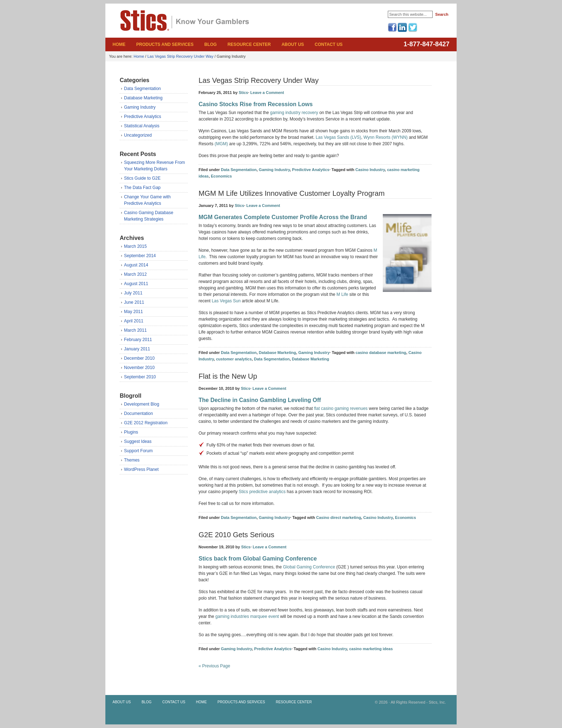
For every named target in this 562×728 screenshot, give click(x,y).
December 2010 (139, 358)
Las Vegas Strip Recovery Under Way (180, 56)
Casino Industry (370, 170)
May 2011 (134, 312)
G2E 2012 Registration (146, 423)
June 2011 (134, 302)
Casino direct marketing (339, 517)
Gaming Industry (140, 107)
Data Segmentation (142, 89)
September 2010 (140, 377)
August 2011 (136, 284)
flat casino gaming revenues (341, 408)
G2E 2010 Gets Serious (236, 535)
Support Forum (138, 451)
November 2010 (139, 368)
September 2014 (140, 256)
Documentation (139, 413)
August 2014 (136, 265)
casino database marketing (381, 353)
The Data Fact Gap (142, 188)
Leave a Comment (268, 93)
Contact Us (329, 44)
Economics (221, 176)
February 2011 (138, 340)
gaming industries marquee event (247, 616)
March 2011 (135, 330)
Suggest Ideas (138, 441)
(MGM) (221, 144)
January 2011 (137, 349)
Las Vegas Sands (332, 137)
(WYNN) (400, 137)
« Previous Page (214, 666)
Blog (211, 44)
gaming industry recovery (294, 113)
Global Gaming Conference (309, 567)
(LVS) (356, 137)
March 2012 (135, 274)
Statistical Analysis (142, 126)
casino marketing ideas (371, 649)
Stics (152, 27)
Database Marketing (143, 98)
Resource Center (249, 44)
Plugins (131, 432)
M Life (342, 294)
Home (119, 44)
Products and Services (165, 44)
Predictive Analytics (142, 117)
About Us (293, 44)
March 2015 (135, 246)
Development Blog (142, 404)
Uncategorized (138, 135)
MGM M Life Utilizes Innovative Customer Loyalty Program (292, 193)
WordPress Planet (141, 469)
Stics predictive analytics (262, 492)
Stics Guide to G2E (142, 178)
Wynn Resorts (377, 137)
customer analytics (234, 359)
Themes (132, 460)
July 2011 (133, 293)
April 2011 (134, 321)
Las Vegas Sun (226, 301)
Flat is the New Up (228, 376)
